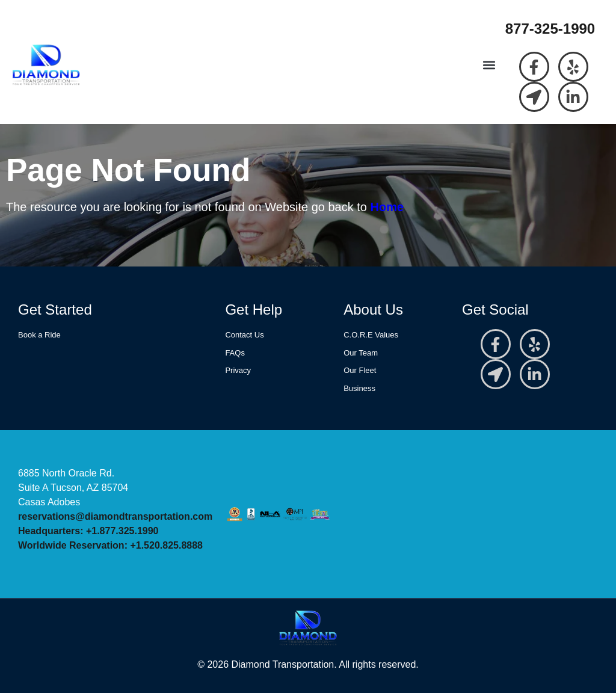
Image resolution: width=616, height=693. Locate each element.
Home (387, 207)
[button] (489, 65)
